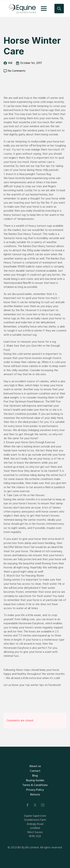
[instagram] (43, 805)
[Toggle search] (59, 9)
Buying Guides (35, 780)
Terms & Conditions (35, 785)
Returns (35, 795)
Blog (35, 776)
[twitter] (35, 805)
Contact (35, 771)
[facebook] (27, 805)
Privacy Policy (35, 790)
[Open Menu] (44, 9)
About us (35, 766)
